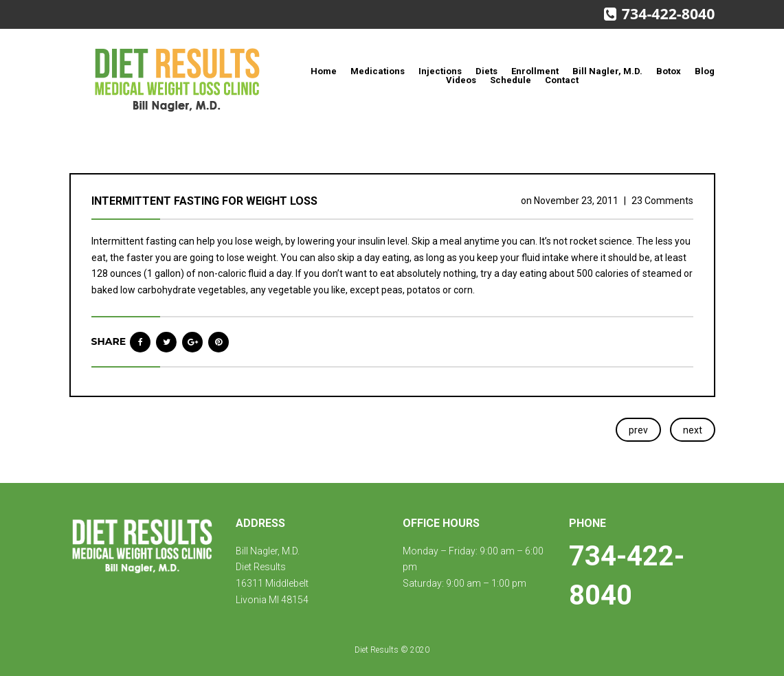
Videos (461, 80)
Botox (669, 71)
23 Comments (662, 201)
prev (638, 430)
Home (324, 71)
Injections (440, 71)
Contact (562, 80)
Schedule (511, 80)
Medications (378, 71)
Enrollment (535, 71)
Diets (486, 71)
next (693, 430)
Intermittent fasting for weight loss (204, 201)
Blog (705, 71)
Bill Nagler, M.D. (607, 71)
